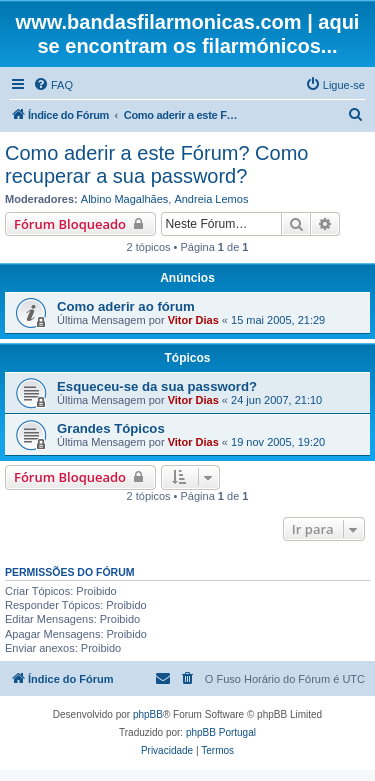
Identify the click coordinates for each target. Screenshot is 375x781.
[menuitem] (53, 85)
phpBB (148, 714)
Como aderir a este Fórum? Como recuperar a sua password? (156, 164)
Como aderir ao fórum (126, 306)
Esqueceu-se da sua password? (157, 386)
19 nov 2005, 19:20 (278, 442)
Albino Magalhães (124, 199)
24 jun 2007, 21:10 (276, 400)
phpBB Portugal (221, 732)
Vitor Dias (193, 320)
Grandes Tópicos (111, 428)
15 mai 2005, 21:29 (278, 320)
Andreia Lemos (211, 199)
